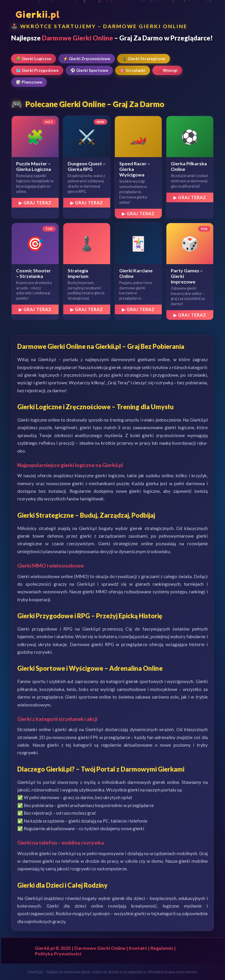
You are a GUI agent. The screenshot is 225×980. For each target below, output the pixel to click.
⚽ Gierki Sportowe (89, 70)
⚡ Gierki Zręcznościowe (87, 59)
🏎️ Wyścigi (167, 70)
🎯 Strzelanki (133, 70)
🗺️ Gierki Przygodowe (37, 70)
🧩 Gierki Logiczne (34, 59)
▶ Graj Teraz (35, 203)
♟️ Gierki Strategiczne (144, 59)
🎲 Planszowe (29, 82)
